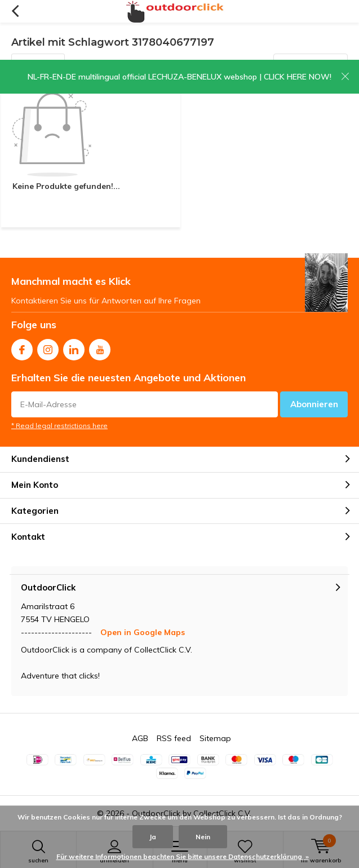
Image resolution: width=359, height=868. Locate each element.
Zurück (15, 11)
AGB (140, 738)
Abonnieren (314, 404)
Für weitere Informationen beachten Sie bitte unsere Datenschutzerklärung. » (183, 856)
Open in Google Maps (143, 632)
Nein (203, 837)
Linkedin (74, 347)
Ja (153, 837)
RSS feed (174, 738)
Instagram (48, 347)
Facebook (22, 347)
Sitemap (215, 738)
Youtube (100, 347)
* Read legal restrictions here (59, 426)
